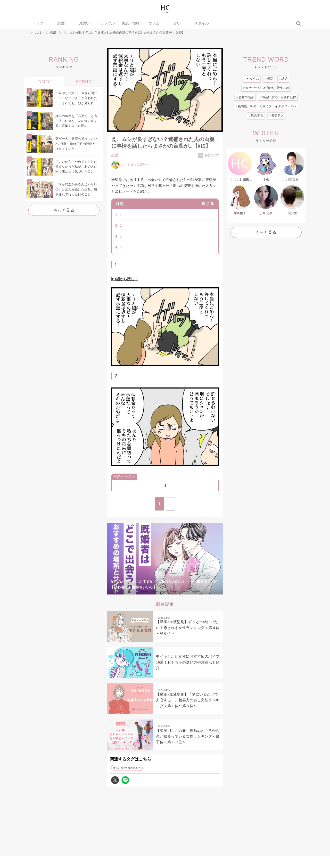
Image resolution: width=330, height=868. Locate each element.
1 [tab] (134, 592)
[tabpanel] (165, 559)
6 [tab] (186, 592)
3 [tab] (155, 592)
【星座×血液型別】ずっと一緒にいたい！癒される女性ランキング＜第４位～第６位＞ (188, 628)
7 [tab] (196, 592)
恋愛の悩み (245, 97)
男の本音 (256, 115)
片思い (84, 23)
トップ (38, 23)
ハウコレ (37, 33)
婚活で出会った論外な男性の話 (266, 88)
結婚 (283, 79)
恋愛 (61, 23)
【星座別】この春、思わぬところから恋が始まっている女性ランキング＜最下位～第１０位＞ (188, 737)
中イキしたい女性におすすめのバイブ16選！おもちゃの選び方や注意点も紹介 (188, 662)
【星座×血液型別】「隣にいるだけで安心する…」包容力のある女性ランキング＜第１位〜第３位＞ (188, 700)
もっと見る (64, 210)
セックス (252, 79)
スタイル (202, 23)
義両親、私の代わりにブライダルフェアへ (266, 106)
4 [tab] (165, 592)
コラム (154, 23)
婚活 (269, 79)
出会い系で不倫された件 (127, 768)
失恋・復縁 (131, 23)
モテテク (276, 115)
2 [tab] (144, 592)
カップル (108, 23)
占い (177, 23)
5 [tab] (175, 592)
